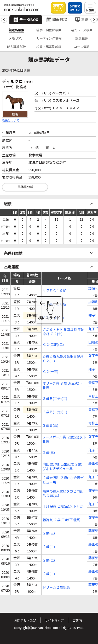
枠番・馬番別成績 (49, 46)
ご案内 (77, 620)
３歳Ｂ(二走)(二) (55, 399)
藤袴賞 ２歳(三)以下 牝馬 (61, 520)
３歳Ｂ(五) (50, 426)
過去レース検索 (82, 30)
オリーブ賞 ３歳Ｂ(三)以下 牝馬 (63, 386)
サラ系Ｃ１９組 (54, 291)
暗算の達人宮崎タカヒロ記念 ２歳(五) (63, 494)
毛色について (11, 120)
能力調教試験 (16, 46)
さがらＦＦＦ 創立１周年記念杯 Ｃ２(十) (63, 332)
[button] (4, 20)
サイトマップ (54, 620)
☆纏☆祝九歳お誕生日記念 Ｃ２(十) (63, 359)
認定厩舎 (82, 38)
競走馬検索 (16, 30)
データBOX (26, 20)
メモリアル (16, 38)
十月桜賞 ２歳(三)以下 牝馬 (63, 506)
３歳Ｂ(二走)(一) (55, 412)
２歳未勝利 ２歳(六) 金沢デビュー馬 (63, 480)
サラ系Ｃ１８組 (54, 304)
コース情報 (82, 46)
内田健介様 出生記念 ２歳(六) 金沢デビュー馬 (62, 467)
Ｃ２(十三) (50, 372)
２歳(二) (49, 547)
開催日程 (57, 20)
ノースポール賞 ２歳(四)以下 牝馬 (64, 439)
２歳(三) (49, 453)
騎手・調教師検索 (49, 30)
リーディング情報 (49, 38)
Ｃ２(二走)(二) (53, 318)
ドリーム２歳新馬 (56, 587)
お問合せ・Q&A (25, 620)
